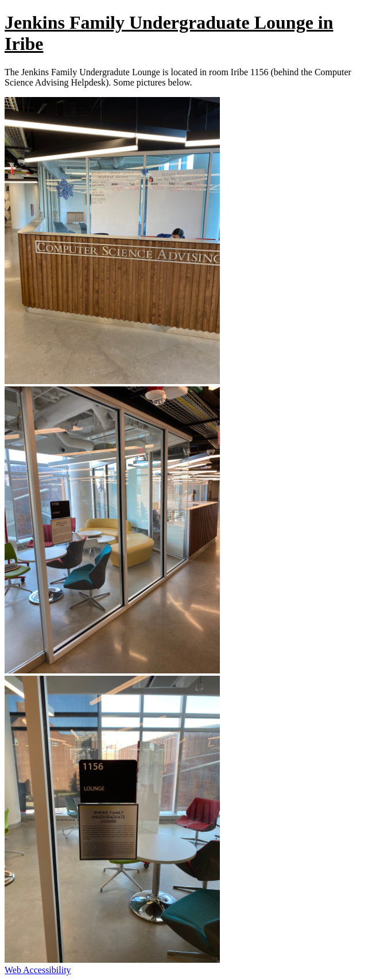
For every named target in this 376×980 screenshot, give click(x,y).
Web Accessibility (38, 970)
